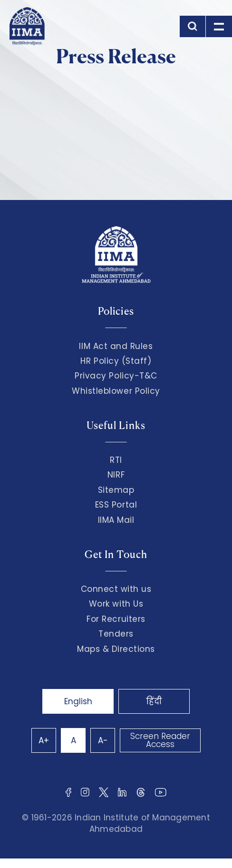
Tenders (116, 634)
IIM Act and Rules (116, 346)
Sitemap (116, 490)
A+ (44, 740)
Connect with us (116, 589)
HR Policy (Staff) (116, 361)
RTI (116, 460)
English (78, 701)
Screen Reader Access (160, 740)
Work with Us (116, 604)
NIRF (116, 475)
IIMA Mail (116, 520)
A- (103, 740)
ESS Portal (116, 505)
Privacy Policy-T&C (116, 376)
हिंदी (154, 701)
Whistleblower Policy (116, 391)
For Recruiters (116, 619)
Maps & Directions (116, 649)
